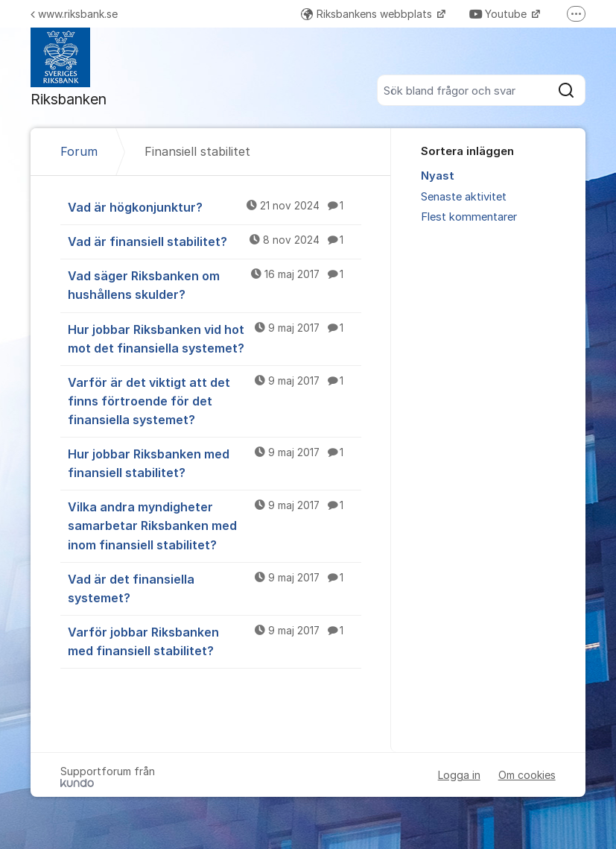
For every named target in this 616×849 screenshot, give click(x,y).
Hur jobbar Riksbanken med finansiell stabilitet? (215, 463)
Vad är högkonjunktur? (215, 206)
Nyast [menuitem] (438, 176)
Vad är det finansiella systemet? (215, 588)
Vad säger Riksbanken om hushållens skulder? (215, 284)
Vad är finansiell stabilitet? (215, 241)
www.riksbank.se (74, 14)
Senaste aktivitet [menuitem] (464, 197)
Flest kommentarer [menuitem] (469, 217)
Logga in (459, 775)
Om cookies (527, 775)
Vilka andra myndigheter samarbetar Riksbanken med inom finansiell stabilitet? (215, 525)
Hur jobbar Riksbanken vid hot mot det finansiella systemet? (215, 338)
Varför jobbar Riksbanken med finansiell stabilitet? (215, 641)
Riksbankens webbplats (368, 14)
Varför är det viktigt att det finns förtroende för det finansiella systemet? (215, 400)
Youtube (499, 14)
